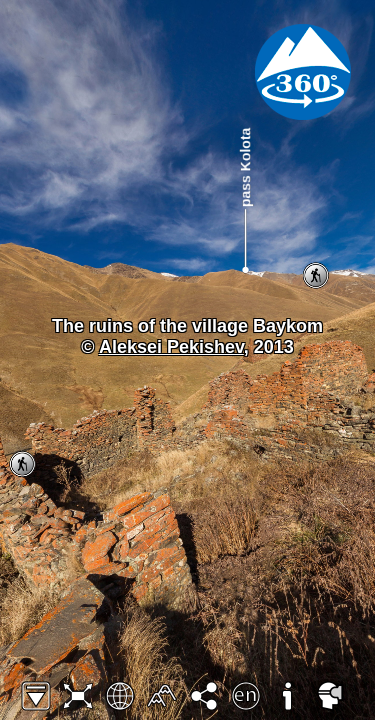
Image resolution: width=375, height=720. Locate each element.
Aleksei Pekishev (171, 347)
